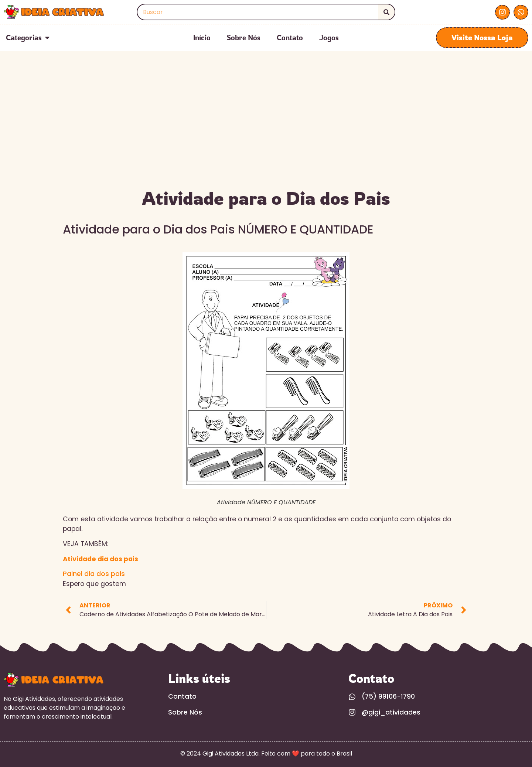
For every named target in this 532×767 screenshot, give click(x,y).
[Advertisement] (266, 129)
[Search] (386, 12)
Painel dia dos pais (94, 574)
